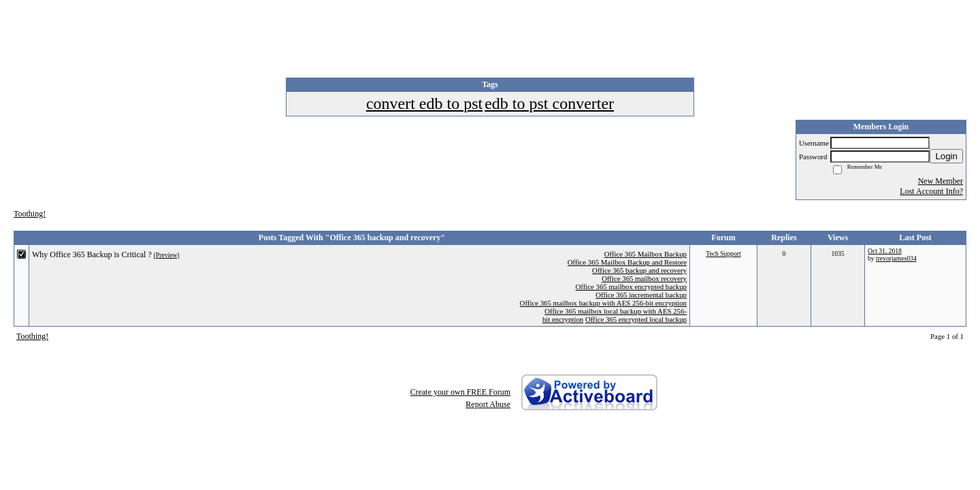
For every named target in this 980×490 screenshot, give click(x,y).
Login (946, 156)
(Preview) (167, 255)
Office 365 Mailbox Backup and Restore (627, 262)
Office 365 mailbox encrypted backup (632, 287)
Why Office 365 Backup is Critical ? (92, 255)
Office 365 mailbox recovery (644, 278)
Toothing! (30, 214)
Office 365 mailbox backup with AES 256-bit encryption (603, 303)
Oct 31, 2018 (885, 251)
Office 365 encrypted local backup (636, 319)
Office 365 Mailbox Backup (646, 254)
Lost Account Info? (931, 191)
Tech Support (723, 254)
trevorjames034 (896, 258)
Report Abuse (488, 404)
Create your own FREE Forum (460, 392)
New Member (941, 181)
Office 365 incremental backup (641, 295)
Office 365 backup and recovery (639, 270)
